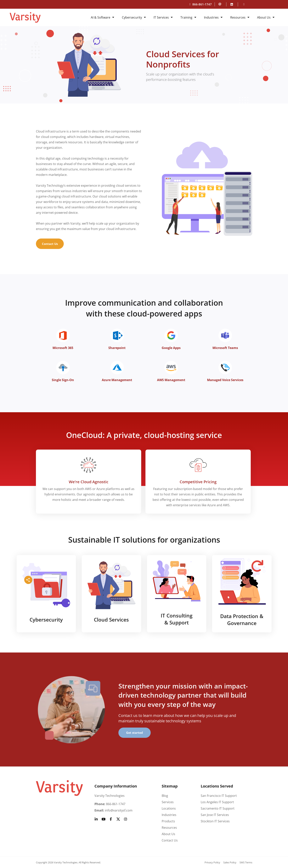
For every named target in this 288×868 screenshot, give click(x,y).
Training (188, 17)
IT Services (163, 17)
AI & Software (102, 17)
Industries (213, 17)
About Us (266, 17)
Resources (240, 17)
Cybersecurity (134, 17)
